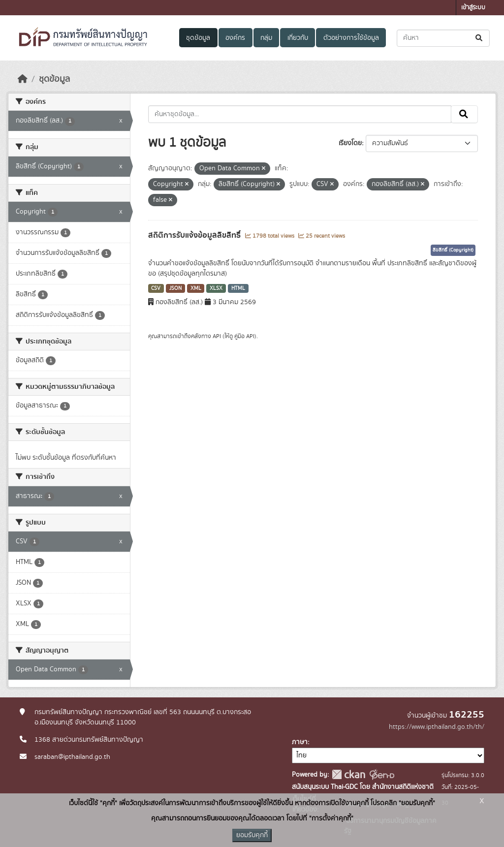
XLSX (216, 288)
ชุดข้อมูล (198, 38)
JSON (175, 288)
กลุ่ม (266, 38)
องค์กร (235, 38)
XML (196, 288)
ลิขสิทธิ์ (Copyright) (453, 250)
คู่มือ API (244, 336)
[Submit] (480, 38)
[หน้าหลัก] (23, 79)
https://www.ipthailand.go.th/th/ (437, 727)
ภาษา (300, 742)
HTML (238, 288)
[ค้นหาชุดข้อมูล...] (443, 38)
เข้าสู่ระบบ (473, 8)
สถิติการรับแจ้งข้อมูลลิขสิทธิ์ (195, 235)
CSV (156, 288)
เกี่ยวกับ (298, 38)
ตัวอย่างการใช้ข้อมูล (351, 38)
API (217, 336)
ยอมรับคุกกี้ (252, 835)
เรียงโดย (350, 143)
